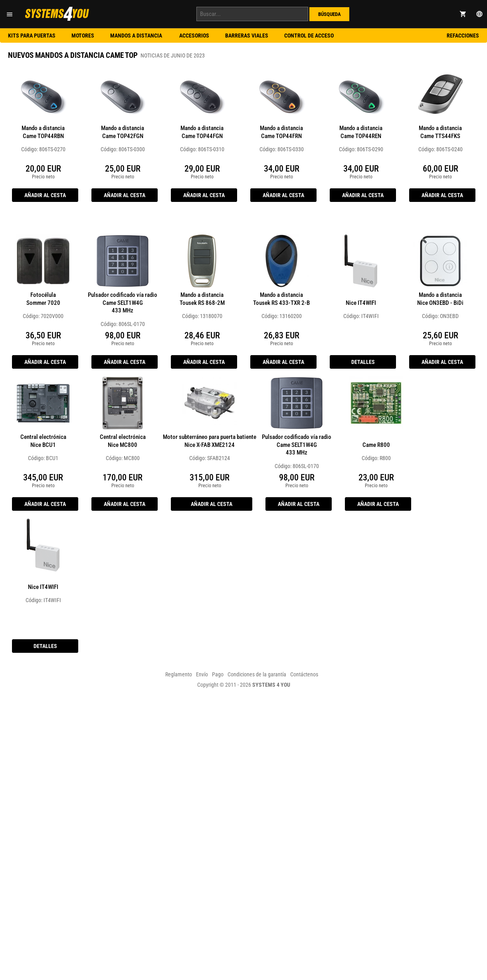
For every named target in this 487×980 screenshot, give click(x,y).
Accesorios (194, 36)
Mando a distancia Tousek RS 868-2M (202, 299)
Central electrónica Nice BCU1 (43, 441)
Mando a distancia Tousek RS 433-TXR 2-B (281, 299)
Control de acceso (309, 36)
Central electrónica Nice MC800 (123, 441)
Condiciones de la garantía (257, 674)
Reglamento (179, 674)
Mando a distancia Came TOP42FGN (123, 132)
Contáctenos (304, 674)
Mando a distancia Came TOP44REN (361, 132)
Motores (83, 36)
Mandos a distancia (137, 36)
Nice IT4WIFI (361, 303)
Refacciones (463, 36)
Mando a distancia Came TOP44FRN (281, 132)
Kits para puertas (32, 36)
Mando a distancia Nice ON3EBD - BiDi (440, 299)
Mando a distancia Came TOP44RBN (43, 132)
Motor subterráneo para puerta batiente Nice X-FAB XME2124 (210, 441)
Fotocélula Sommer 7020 (43, 299)
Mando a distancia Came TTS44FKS (440, 132)
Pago (218, 674)
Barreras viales (247, 36)
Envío (202, 674)
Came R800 (376, 445)
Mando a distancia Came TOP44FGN (202, 132)
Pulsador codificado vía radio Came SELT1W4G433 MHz (123, 303)
